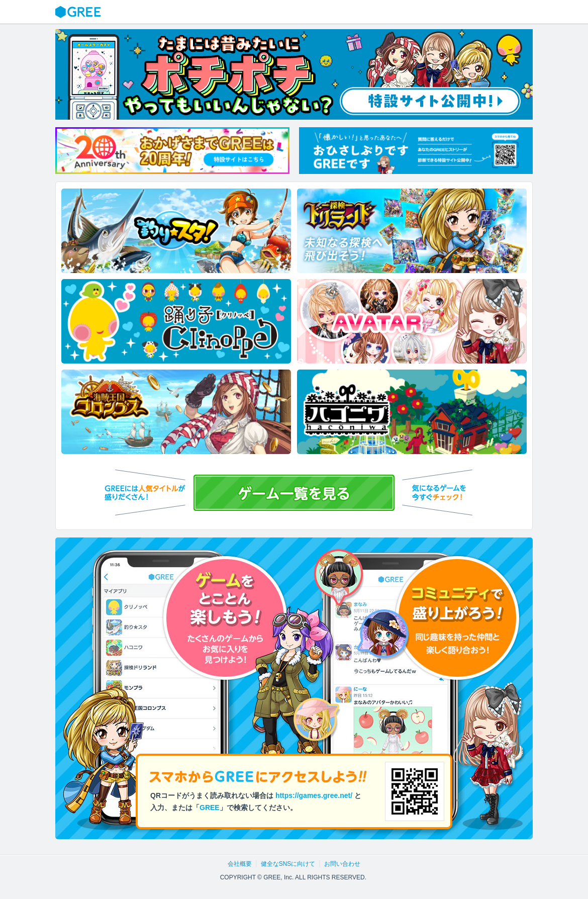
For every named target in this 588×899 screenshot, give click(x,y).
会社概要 (240, 864)
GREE (79, 12)
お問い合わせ (342, 864)
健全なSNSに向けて (288, 864)
